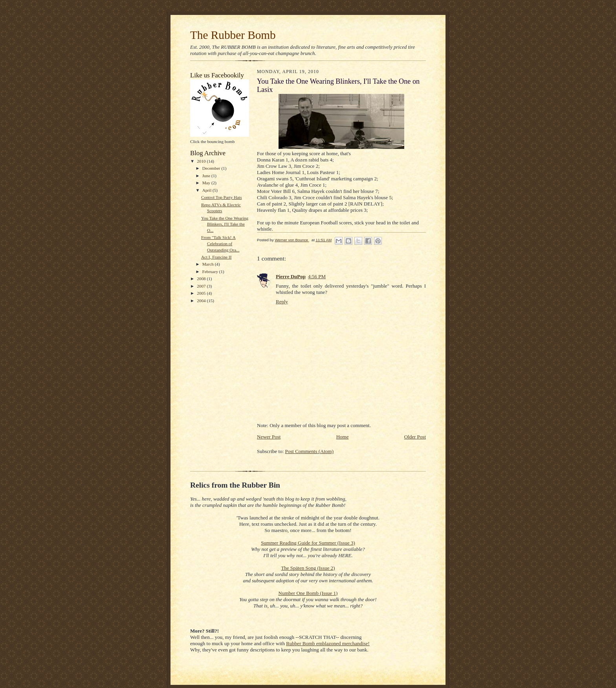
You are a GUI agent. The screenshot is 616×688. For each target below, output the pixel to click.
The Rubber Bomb (233, 35)
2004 (202, 301)
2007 (202, 286)
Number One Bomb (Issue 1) (308, 593)
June (207, 176)
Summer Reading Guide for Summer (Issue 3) (308, 543)
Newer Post (269, 437)
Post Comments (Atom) (310, 451)
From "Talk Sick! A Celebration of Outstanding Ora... (220, 243)
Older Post (415, 437)
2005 (202, 293)
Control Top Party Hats (222, 197)
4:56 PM (317, 276)
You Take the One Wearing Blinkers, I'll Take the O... (225, 224)
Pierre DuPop (291, 276)
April (207, 190)
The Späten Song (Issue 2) (308, 568)
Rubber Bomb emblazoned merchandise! (328, 643)
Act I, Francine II (216, 257)
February (211, 272)
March (209, 264)
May (207, 183)
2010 (202, 161)
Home (343, 437)
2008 (202, 279)
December (212, 168)
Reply (282, 302)
